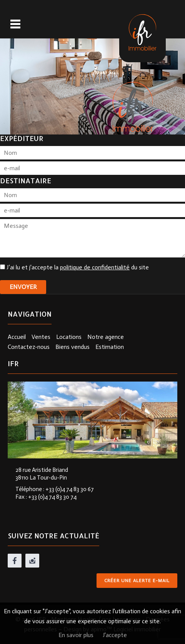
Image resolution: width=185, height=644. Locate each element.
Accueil (17, 337)
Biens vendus (72, 347)
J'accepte (115, 635)
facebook (15, 561)
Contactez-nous (29, 347)
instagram (32, 561)
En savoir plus (76, 635)
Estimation (110, 347)
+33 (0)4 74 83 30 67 (70, 489)
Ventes (41, 337)
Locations (69, 337)
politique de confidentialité (95, 267)
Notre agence (106, 337)
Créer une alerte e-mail (137, 581)
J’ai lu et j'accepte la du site (78, 267)
